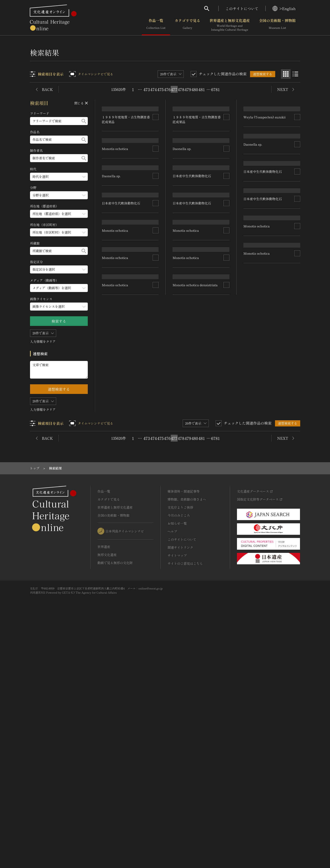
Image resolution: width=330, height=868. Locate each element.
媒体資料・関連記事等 (184, 737)
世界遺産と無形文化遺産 (230, 25)
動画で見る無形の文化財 (115, 809)
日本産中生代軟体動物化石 (121, 411)
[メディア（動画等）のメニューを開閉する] (59, 288)
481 (202, 89)
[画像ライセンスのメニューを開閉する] (59, 307)
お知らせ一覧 (177, 770)
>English (284, 8)
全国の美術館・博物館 (277, 25)
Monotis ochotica (115, 252)
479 (188, 89)
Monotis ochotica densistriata (195, 648)
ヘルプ (172, 778)
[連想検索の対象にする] (156, 169)
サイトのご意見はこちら (185, 810)
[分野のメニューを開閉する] (59, 195)
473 (147, 89)
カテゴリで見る (187, 25)
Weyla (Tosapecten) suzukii (264, 169)
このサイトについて (242, 8)
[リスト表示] (295, 74)
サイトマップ (177, 802)
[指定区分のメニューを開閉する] (59, 269)
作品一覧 (156, 25)
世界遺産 (104, 793)
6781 (215, 89)
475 (160, 89)
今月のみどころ (179, 762)
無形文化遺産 (107, 801)
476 (167, 89)
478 (181, 89)
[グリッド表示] (286, 74)
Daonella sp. (111, 332)
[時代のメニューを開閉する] (59, 177)
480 (195, 89)
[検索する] (84, 121)
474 (154, 89)
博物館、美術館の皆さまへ (187, 745)
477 (174, 89)
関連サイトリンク (180, 794)
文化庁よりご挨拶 (180, 753)
